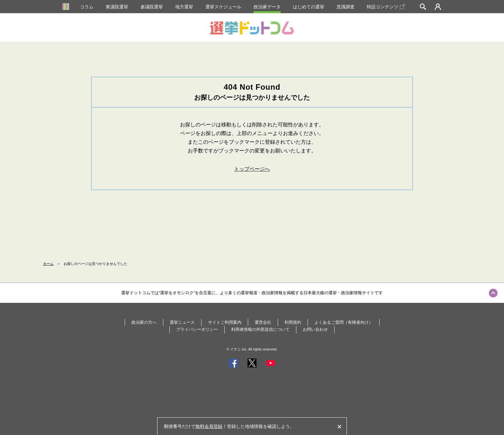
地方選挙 (184, 7)
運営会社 (263, 322)
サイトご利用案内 (225, 322)
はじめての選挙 (309, 7)
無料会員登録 (209, 426)
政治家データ (267, 7)
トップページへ (252, 169)
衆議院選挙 (117, 7)
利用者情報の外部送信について (260, 329)
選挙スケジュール (223, 7)
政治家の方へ (144, 322)
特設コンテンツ (386, 7)
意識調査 (346, 7)
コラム (87, 7)
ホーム (48, 264)
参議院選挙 (152, 7)
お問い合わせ (315, 329)
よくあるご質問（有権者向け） (344, 322)
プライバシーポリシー (197, 329)
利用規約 (293, 322)
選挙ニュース (182, 322)
